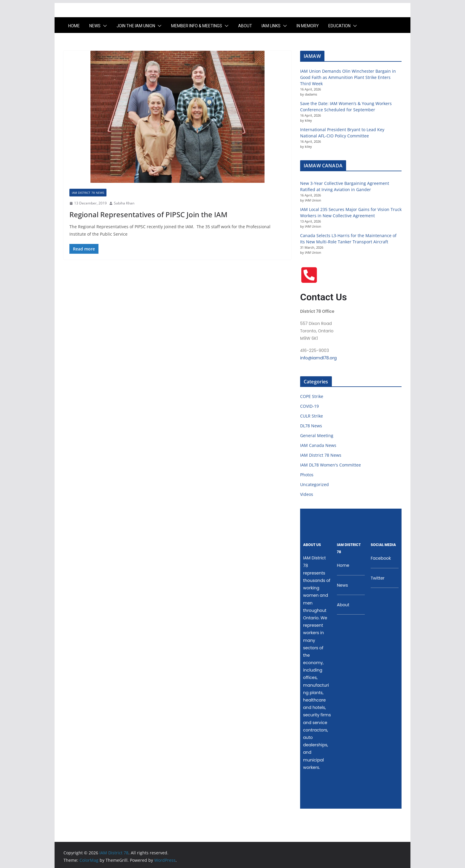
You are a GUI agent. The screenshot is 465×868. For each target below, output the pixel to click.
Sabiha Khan (124, 203)
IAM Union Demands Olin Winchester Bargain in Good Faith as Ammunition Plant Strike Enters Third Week (348, 77)
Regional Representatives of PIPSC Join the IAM (148, 214)
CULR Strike (312, 416)
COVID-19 (309, 406)
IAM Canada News (318, 445)
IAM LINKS (271, 26)
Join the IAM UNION (136, 26)
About (245, 26)
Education (339, 26)
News (95, 26)
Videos (307, 494)
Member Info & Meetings (197, 26)
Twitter (378, 578)
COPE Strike (312, 396)
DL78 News (311, 426)
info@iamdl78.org (318, 358)
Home (74, 26)
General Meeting (317, 435)
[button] (104, 26)
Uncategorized (314, 484)
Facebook (381, 558)
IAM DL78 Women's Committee (331, 465)
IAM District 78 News (88, 193)
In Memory (308, 26)
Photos (307, 475)
